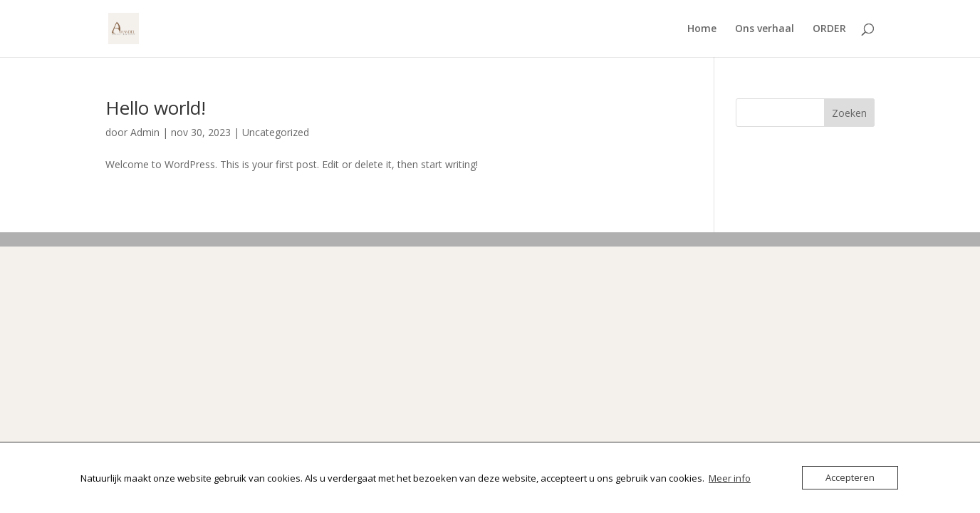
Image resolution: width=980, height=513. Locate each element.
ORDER (829, 29)
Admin (145, 132)
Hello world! (156, 108)
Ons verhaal (765, 29)
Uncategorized (276, 132)
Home (702, 29)
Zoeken (849, 113)
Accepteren (850, 477)
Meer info (730, 478)
